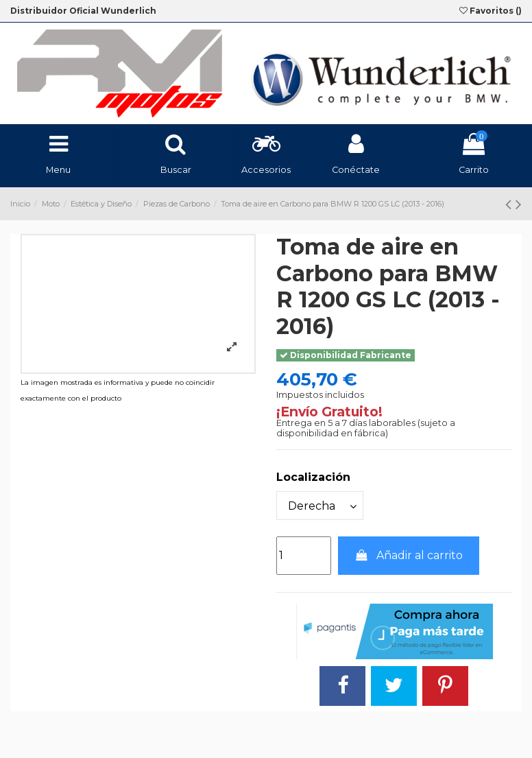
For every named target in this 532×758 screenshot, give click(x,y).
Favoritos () (491, 11)
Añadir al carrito (409, 555)
